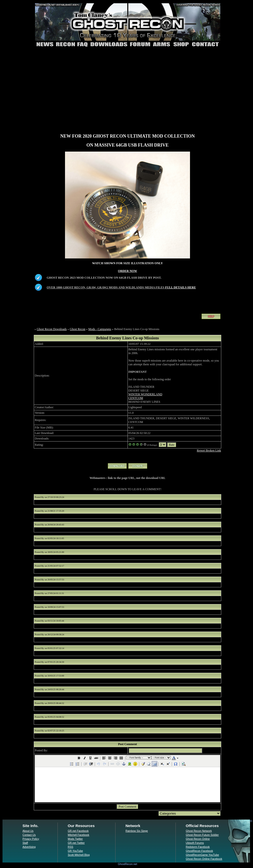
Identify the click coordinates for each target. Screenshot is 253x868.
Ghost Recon (77, 329)
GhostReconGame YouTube (202, 855)
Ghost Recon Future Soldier (202, 835)
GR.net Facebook (78, 831)
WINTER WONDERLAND (145, 394)
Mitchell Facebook (78, 835)
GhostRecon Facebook (199, 851)
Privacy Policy (31, 839)
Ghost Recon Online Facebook (204, 859)
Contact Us (29, 835)
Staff (25, 843)
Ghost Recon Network (199, 831)
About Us (28, 831)
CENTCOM (136, 398)
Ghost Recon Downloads (52, 329)
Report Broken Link (209, 450)
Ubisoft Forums (195, 843)
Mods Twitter (75, 839)
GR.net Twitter (76, 843)
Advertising (29, 847)
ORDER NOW (127, 271)
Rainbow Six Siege (137, 831)
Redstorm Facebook (198, 847)
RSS (70, 847)
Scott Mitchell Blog (79, 855)
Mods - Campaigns (100, 329)
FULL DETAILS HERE (180, 287)
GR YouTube (75, 851)
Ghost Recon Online (198, 839)
